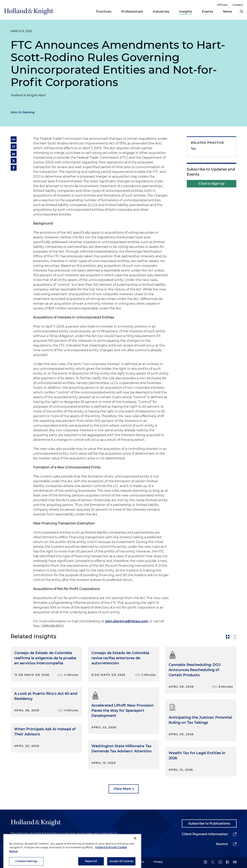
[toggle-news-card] (228, 637)
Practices (104, 12)
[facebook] (227, 862)
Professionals (132, 12)
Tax (193, 149)
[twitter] (213, 862)
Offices (222, 5)
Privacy (158, 862)
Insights (186, 12)
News (227, 12)
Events (208, 12)
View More (122, 789)
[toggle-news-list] (235, 637)
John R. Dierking (23, 112)
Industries (161, 12)
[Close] (135, 843)
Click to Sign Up (212, 184)
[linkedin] (205, 862)
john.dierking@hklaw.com (127, 621)
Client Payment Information (205, 834)
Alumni (222, 844)
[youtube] (235, 862)
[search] (241, 11)
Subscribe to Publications (209, 824)
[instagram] (220, 862)
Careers (238, 5)
